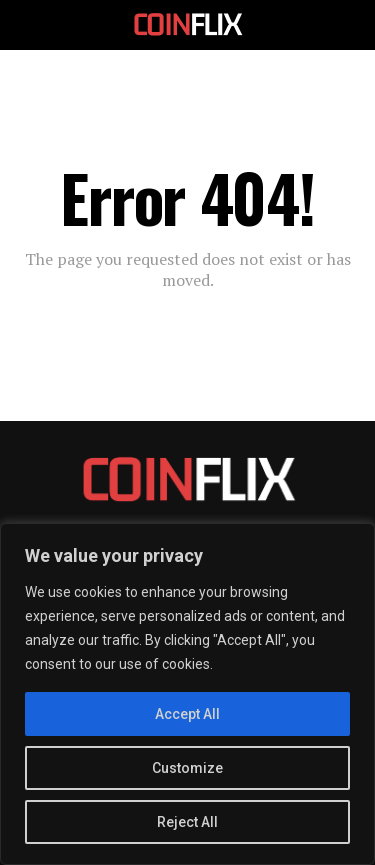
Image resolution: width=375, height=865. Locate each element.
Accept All (187, 714)
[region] (187, 694)
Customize (187, 768)
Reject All (187, 822)
